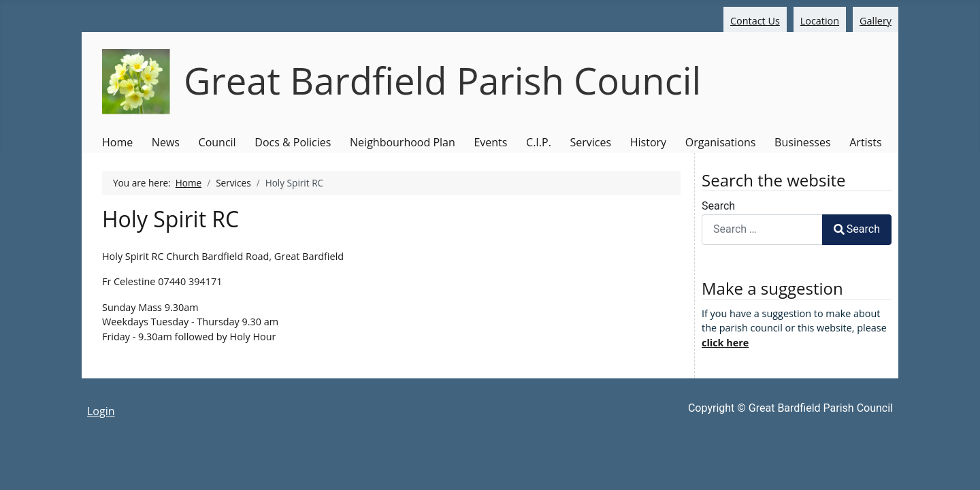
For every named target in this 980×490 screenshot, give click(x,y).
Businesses (802, 142)
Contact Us (755, 21)
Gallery (876, 21)
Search (718, 206)
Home (117, 142)
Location (820, 21)
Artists (865, 142)
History (648, 142)
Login (101, 411)
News (166, 142)
